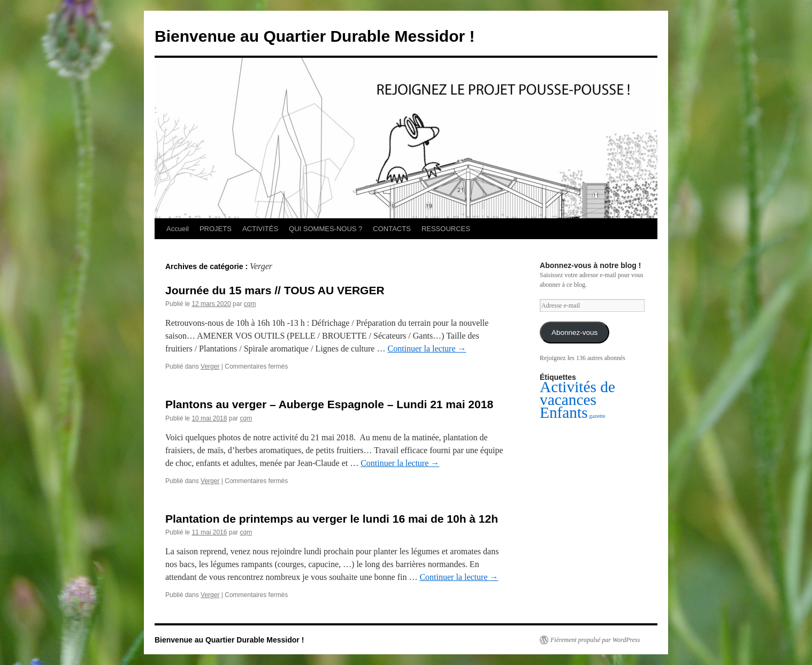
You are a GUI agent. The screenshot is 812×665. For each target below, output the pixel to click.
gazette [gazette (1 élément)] (597, 416)
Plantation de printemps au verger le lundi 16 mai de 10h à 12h (332, 519)
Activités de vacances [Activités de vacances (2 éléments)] (577, 393)
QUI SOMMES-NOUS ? (325, 229)
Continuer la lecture (427, 349)
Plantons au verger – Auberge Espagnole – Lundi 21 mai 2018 (329, 404)
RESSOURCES (446, 229)
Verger (210, 366)
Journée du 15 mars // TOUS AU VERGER (275, 290)
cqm (250, 304)
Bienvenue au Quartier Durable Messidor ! (315, 36)
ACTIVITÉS (260, 229)
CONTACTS (392, 229)
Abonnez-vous (574, 333)
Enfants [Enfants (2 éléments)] (564, 412)
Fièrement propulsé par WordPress (595, 640)
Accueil (178, 229)
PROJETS (216, 229)
